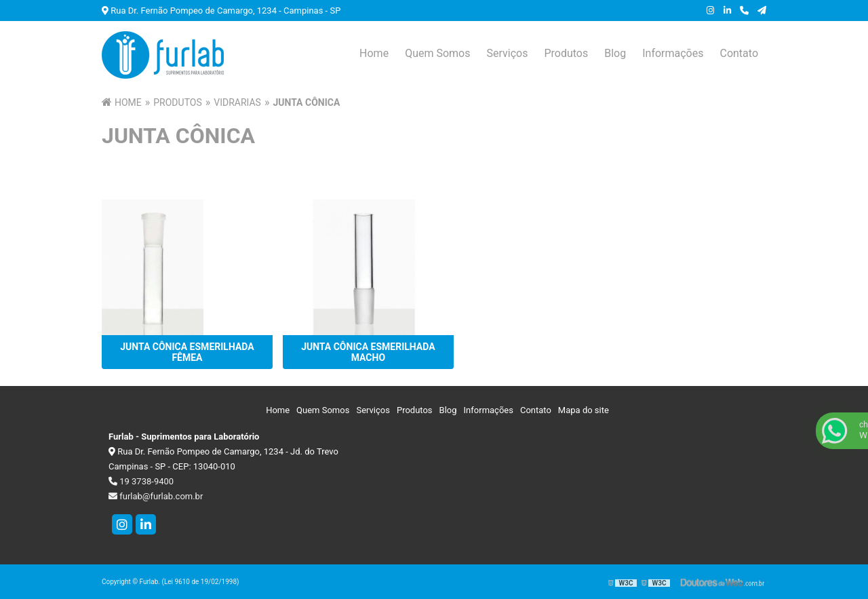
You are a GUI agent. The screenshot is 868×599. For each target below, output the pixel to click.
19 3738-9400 (141, 481)
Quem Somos (437, 53)
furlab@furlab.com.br (156, 496)
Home (374, 53)
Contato (739, 53)
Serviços (507, 53)
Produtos (566, 53)
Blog (615, 53)
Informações (673, 53)
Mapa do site (584, 410)
